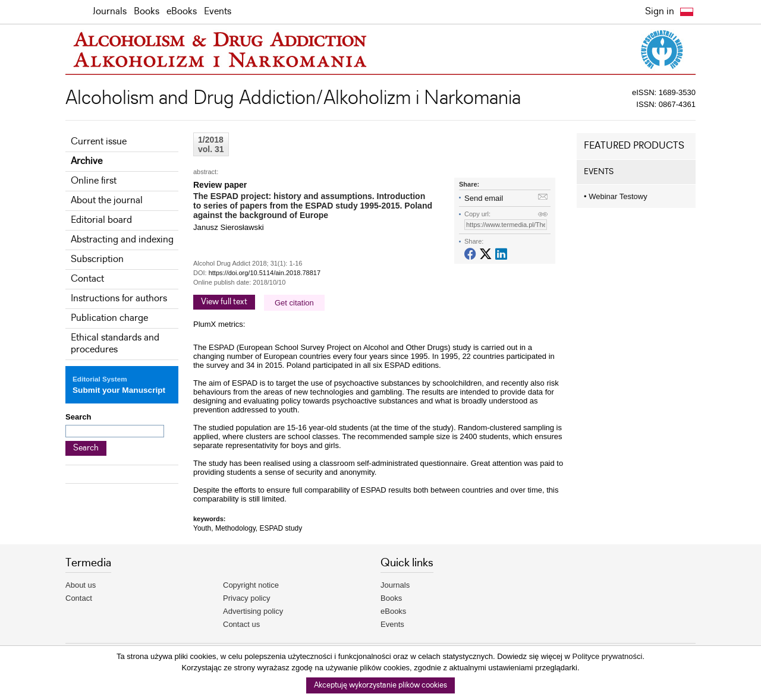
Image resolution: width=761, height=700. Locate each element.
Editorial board (101, 220)
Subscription (97, 259)
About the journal (107, 201)
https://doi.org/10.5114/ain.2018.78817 (265, 273)
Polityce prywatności (608, 656)
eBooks (182, 12)
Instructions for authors (119, 299)
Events (218, 12)
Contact (87, 279)
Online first (94, 181)
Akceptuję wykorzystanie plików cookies (380, 685)
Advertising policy (253, 611)
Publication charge (109, 318)
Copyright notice (251, 585)
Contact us (241, 624)
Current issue (99, 142)
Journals (110, 12)
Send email (484, 198)
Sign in (660, 12)
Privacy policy (246, 598)
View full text (224, 302)
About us (81, 585)
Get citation (294, 303)
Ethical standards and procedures (115, 344)
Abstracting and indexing (122, 240)
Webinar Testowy (616, 196)
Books (147, 12)
